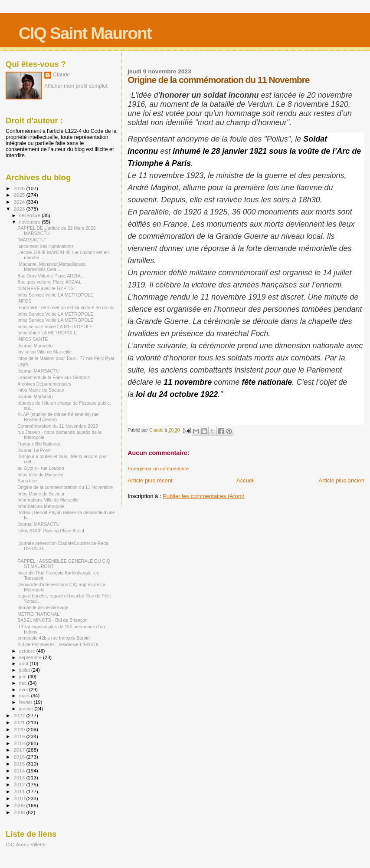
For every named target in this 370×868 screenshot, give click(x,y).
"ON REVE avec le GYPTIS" (46, 288)
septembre (31, 657)
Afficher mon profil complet (76, 86)
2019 (20, 736)
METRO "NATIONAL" (39, 614)
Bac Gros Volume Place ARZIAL (50, 276)
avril (24, 690)
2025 (20, 195)
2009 (20, 805)
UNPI (23, 365)
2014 (20, 771)
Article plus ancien (342, 480)
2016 (20, 757)
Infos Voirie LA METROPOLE (47, 333)
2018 (20, 743)
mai (24, 683)
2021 (20, 722)
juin (23, 677)
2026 (20, 188)
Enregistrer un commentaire (158, 469)
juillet (25, 670)
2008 (20, 812)
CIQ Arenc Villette (26, 844)
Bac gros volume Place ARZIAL (49, 282)
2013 (20, 777)
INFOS (24, 301)
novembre (31, 222)
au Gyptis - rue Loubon (41, 468)
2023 (20, 209)
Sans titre (27, 481)
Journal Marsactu (35, 346)
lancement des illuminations (46, 246)
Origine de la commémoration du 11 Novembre (65, 487)
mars (25, 696)
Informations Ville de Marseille (48, 500)
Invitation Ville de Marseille (44, 352)
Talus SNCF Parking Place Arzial (51, 531)
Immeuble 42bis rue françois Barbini (54, 638)
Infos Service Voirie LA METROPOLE (55, 295)
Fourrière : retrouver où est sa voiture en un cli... (67, 307)
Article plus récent (150, 480)
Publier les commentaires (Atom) (204, 496)
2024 (20, 202)
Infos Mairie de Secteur (41, 494)
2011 (20, 791)
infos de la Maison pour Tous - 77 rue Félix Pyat (66, 358)
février (26, 702)
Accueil (246, 480)
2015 (20, 764)
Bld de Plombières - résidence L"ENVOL (59, 644)
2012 (20, 784)
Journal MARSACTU (38, 371)
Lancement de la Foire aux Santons (54, 377)
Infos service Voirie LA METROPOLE (55, 327)
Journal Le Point (34, 450)
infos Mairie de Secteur (41, 390)
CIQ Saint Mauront (85, 33)
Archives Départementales (44, 384)
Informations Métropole (41, 506)
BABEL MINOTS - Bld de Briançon (52, 620)
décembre (31, 215)
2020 (20, 729)
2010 (20, 798)
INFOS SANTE (33, 339)
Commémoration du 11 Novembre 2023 (58, 426)
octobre (28, 651)
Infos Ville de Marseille (40, 475)
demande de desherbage (43, 607)
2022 (20, 715)
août (25, 663)
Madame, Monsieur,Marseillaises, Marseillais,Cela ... (52, 267)
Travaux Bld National (39, 444)
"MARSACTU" (32, 240)
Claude (61, 75)
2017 (20, 750)
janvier (27, 709)
